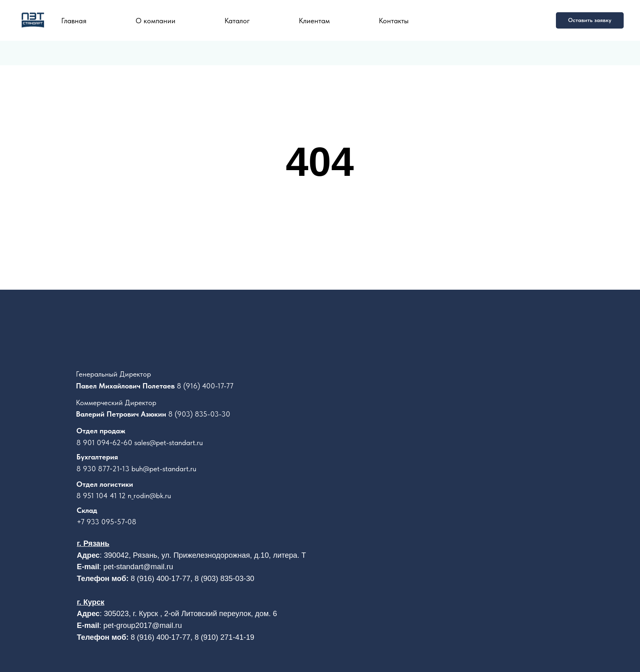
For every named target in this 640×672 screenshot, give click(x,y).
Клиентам (314, 21)
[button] (590, 20)
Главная (74, 21)
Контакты (394, 21)
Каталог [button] (237, 21)
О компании (156, 21)
